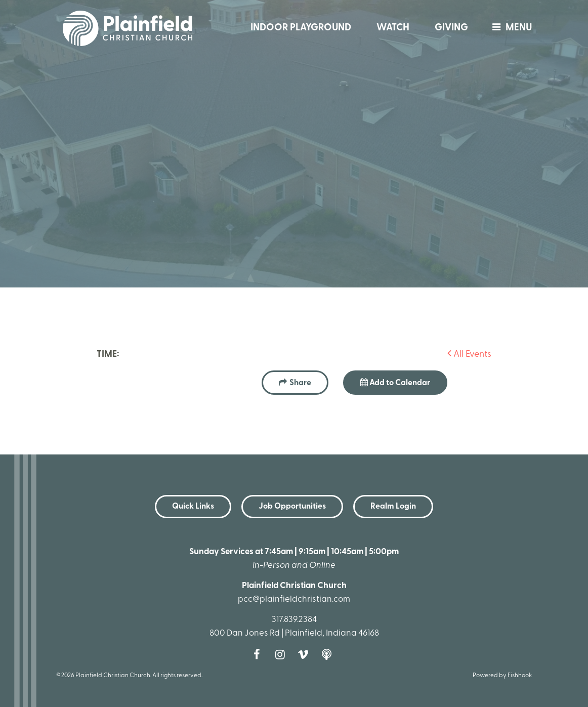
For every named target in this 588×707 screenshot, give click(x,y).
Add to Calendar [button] (395, 383)
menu (510, 28)
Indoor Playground (301, 28)
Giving (451, 28)
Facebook (259, 654)
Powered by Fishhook (502, 676)
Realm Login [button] (393, 507)
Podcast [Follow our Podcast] (329, 654)
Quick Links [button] (193, 507)
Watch (393, 28)
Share (300, 383)
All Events (469, 355)
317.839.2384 (294, 620)
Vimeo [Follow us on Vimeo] (306, 654)
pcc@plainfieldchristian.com (294, 599)
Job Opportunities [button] (292, 507)
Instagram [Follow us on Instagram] (282, 654)
